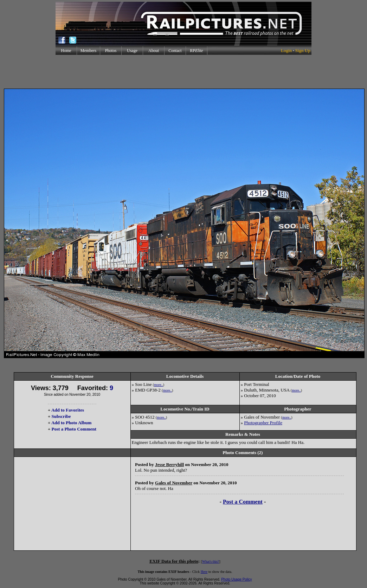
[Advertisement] (183, 72)
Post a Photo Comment (74, 429)
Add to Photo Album (72, 423)
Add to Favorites (68, 410)
